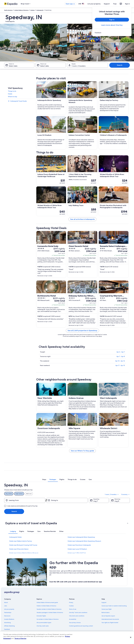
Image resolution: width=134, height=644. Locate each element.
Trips (115, 4)
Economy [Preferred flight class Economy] (126, 494)
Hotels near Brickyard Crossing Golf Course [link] (23, 545)
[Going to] (67, 500)
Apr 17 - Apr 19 (120, 365)
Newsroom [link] (7, 616)
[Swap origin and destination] (46, 500)
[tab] (44, 479)
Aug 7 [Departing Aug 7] (96, 501)
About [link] (6, 602)
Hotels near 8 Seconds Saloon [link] (19, 549)
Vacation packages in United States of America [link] (50, 613)
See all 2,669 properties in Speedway (82, 331)
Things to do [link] (12, 91)
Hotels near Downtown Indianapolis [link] (79, 545)
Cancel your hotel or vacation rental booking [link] (114, 606)
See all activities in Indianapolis (82, 219)
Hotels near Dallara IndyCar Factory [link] (21, 541)
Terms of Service (20, 638)
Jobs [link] (6, 606)
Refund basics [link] (106, 613)
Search (120, 65)
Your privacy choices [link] (75, 623)
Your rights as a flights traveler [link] (110, 623)
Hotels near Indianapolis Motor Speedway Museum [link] (84, 541)
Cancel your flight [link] (107, 609)
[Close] (131, 637)
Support (107, 4)
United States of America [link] (21, 10)
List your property (94, 4)
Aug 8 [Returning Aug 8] (117, 501)
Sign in (127, 4)
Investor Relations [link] (9, 619)
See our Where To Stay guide (82, 451)
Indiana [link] (32, 10)
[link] (112, 33)
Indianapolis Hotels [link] (15, 537)
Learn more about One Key (112, 25)
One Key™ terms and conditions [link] (78, 613)
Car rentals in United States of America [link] (48, 619)
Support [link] (104, 602)
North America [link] (8, 10)
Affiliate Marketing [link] (9, 626)
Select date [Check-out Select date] (44, 66)
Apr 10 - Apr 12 (120, 361)
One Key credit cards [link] (43, 626)
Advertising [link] (7, 623)
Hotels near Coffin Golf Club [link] (77, 553)
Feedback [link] (7, 629)
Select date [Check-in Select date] (13, 66)
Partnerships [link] (8, 613)
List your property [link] (9, 609)
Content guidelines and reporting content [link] (81, 626)
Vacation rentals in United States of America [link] (49, 609)
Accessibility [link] (73, 619)
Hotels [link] (10, 94)
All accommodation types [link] (44, 623)
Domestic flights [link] (41, 616)
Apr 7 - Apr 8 (121, 356)
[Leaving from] (25, 500)
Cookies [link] (71, 606)
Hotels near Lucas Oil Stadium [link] (77, 549)
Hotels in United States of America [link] (46, 606)
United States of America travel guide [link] (47, 602)
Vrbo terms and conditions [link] (77, 616)
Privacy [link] (71, 602)
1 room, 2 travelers (112, 494)
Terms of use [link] (73, 609)
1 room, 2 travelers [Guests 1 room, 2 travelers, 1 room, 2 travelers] (79, 66)
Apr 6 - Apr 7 (121, 352)
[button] (67, 523)
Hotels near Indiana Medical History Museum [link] (24, 553)
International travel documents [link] (110, 619)
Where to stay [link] (13, 97)
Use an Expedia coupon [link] (108, 616)
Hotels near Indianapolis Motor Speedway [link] (81, 537)
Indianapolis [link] (40, 10)
